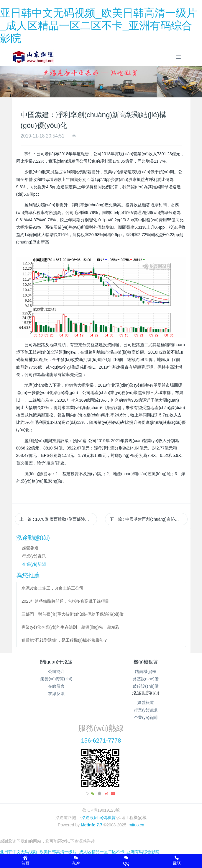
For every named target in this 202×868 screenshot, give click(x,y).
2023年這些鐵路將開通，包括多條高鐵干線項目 (65, 601)
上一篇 (58, 519)
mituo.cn (136, 825)
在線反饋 (56, 694)
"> (91, 794)
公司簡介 (56, 671)
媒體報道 (30, 548)
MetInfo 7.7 (92, 825)
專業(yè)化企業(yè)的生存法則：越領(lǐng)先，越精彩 (70, 627)
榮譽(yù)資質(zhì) (56, 679)
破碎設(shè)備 (146, 686)
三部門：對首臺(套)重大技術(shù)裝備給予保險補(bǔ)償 (73, 614)
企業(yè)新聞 (34, 564)
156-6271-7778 (101, 741)
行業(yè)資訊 (34, 556)
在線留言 (56, 686)
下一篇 (149, 519)
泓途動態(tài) (146, 693)
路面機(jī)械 (146, 671)
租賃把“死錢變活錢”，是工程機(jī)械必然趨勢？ (65, 640)
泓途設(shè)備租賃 (98, 818)
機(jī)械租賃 (146, 662)
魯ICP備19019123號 (101, 810)
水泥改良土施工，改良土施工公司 (52, 588)
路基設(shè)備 (146, 679)
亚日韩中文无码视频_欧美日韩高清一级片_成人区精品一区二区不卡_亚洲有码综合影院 (98, 26)
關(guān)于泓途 (56, 662)
